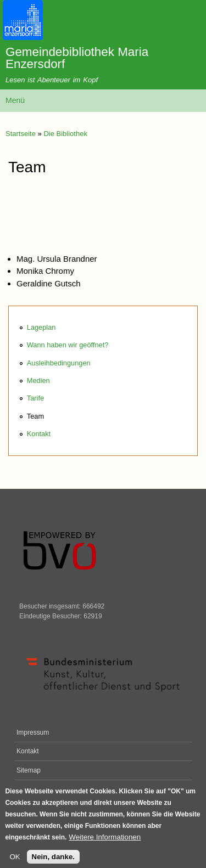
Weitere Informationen (105, 841)
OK (15, 861)
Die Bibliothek (65, 134)
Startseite (21, 134)
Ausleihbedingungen (59, 363)
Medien (38, 381)
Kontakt (39, 434)
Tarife (35, 398)
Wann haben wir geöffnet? (68, 345)
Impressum (33, 732)
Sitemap (29, 770)
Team (35, 416)
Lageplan (41, 327)
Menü (15, 100)
